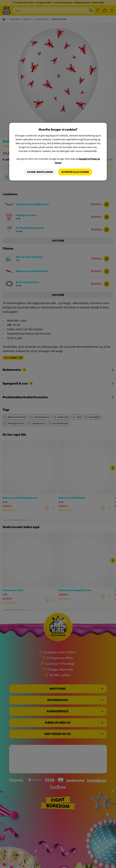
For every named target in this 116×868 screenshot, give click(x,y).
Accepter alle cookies (75, 172)
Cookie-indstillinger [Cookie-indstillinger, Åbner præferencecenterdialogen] (40, 172)
